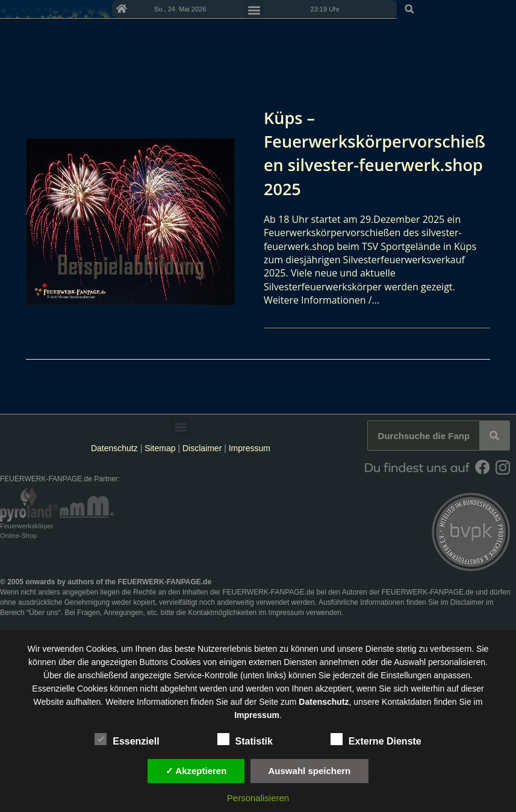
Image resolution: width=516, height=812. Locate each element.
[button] (503, 9)
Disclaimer (202, 448)
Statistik (245, 739)
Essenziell (127, 739)
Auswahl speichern (310, 771)
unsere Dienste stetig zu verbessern (404, 649)
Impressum (250, 448)
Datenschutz (114, 448)
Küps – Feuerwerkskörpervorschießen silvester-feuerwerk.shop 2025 (373, 153)
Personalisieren (258, 798)
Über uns (44, 613)
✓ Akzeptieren (196, 771)
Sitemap (161, 448)
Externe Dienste (376, 739)
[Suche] (494, 436)
